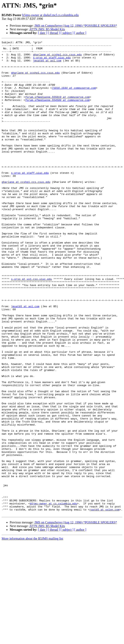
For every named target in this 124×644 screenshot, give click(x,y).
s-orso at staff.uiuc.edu (52, 61)
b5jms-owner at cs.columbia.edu (53, 596)
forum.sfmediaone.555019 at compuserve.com (57, 108)
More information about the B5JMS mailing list (32, 633)
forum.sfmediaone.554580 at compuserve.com (57, 112)
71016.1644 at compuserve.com (74, 97)
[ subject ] (67, 33)
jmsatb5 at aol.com (47, 65)
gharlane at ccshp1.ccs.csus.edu (57, 57)
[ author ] (80, 33)
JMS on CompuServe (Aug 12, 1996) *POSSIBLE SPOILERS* (76, 26)
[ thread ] (54, 33)
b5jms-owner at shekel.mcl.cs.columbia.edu (50, 15)
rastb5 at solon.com (104, 604)
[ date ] (43, 33)
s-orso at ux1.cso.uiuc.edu (32, 327)
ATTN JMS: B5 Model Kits (47, 29)
